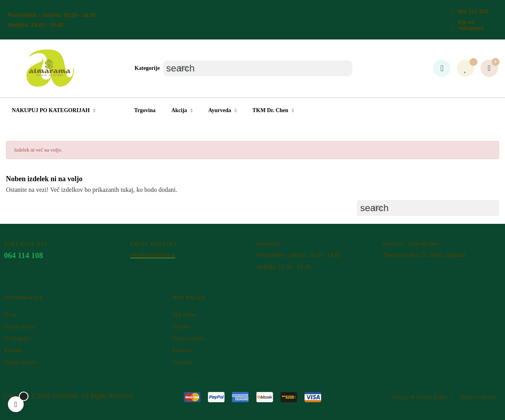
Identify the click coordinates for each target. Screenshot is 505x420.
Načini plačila (19, 327)
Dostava (181, 327)
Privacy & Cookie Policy (420, 397)
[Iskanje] (258, 68)
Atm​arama (65, 396)
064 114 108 (473, 11)
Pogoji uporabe (21, 362)
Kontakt (13, 350)
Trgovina (182, 362)
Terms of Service (478, 397)
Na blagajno (17, 338)
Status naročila (189, 338)
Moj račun (184, 315)
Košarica (182, 350)
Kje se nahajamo (471, 25)
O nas (10, 315)
